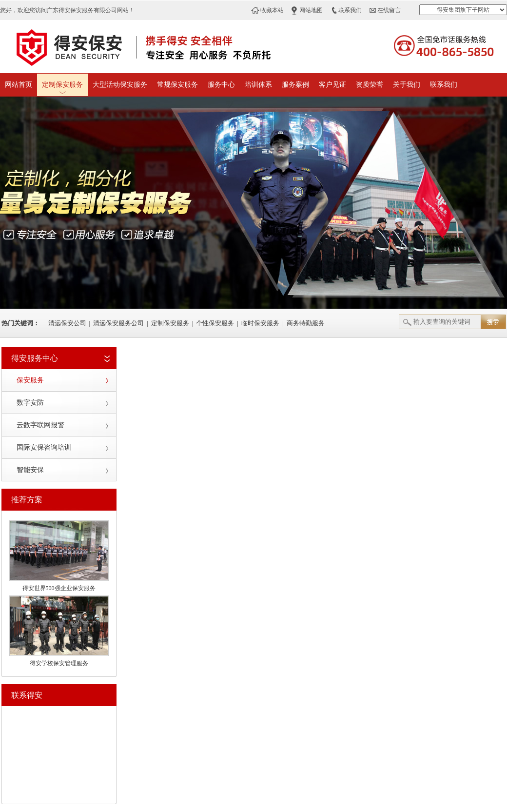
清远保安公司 (67, 323)
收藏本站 (272, 10)
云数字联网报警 (40, 425)
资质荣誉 (370, 85)
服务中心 (221, 85)
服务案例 (295, 85)
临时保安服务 (260, 323)
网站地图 (311, 10)
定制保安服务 (62, 85)
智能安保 (30, 470)
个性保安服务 (215, 323)
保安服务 (30, 380)
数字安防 (30, 403)
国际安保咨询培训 (44, 447)
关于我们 (407, 85)
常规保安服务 (177, 85)
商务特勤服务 (306, 323)
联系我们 (350, 10)
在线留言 (389, 10)
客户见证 (332, 85)
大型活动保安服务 (120, 85)
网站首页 (19, 85)
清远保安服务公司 (118, 323)
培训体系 (258, 85)
